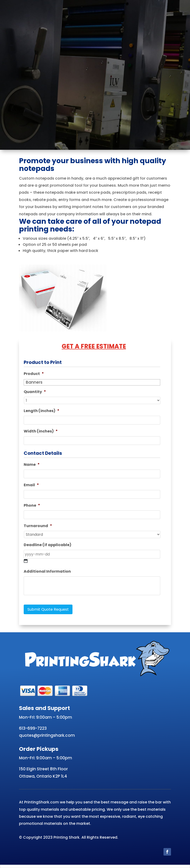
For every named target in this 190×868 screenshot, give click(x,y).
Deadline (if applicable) (47, 545)
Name (32, 465)
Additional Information (47, 572)
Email (31, 485)
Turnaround (38, 526)
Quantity (35, 392)
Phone (32, 506)
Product (34, 374)
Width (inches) (41, 431)
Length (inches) (42, 411)
